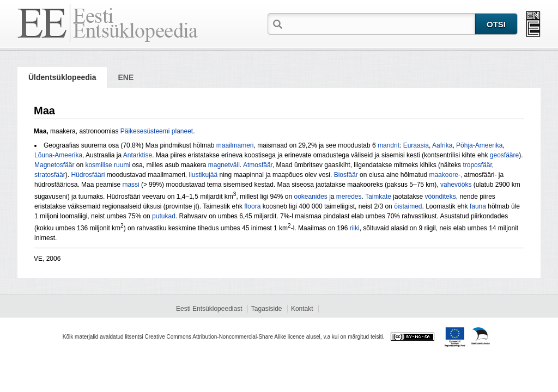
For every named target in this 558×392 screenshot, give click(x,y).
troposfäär (477, 165)
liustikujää (203, 175)
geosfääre (504, 155)
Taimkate (378, 197)
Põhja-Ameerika (479, 145)
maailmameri (235, 145)
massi (131, 185)
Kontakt (302, 309)
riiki (355, 228)
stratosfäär (50, 175)
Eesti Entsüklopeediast (209, 309)
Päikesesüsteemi (145, 131)
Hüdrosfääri (88, 175)
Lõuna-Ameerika (58, 155)
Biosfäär (346, 175)
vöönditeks (440, 197)
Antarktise (138, 155)
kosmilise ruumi (108, 165)
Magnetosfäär (54, 165)
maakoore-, (446, 175)
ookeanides (310, 197)
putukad (164, 216)
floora (252, 206)
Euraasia (416, 145)
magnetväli (224, 165)
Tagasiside (267, 309)
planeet (182, 131)
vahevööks (456, 185)
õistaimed (408, 206)
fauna (478, 206)
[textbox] (380, 23)
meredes (349, 197)
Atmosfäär (258, 165)
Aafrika (442, 145)
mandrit (389, 145)
